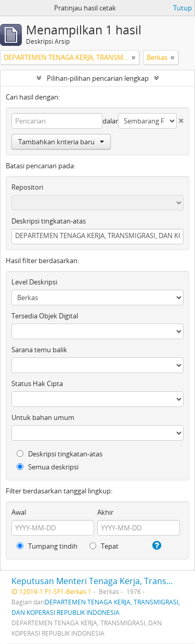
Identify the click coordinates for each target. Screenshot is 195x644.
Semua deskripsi (48, 467)
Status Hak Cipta (37, 383)
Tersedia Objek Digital (45, 316)
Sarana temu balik (39, 350)
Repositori (27, 187)
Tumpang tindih (47, 546)
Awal (19, 512)
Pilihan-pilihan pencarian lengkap (98, 78)
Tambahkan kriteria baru (61, 142)
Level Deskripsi (34, 282)
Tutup (183, 8)
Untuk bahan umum (43, 417)
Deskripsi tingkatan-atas (49, 221)
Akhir (105, 512)
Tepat (104, 546)
